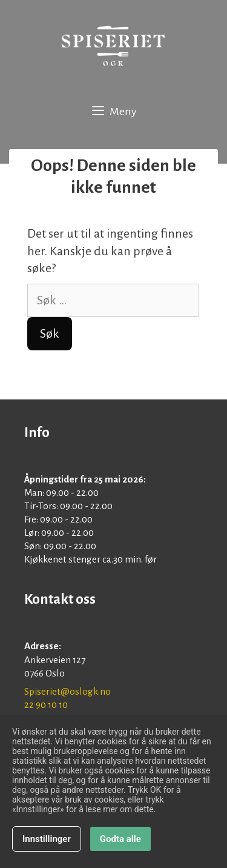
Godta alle (120, 840)
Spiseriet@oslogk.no (67, 691)
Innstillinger (47, 840)
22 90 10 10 (46, 705)
